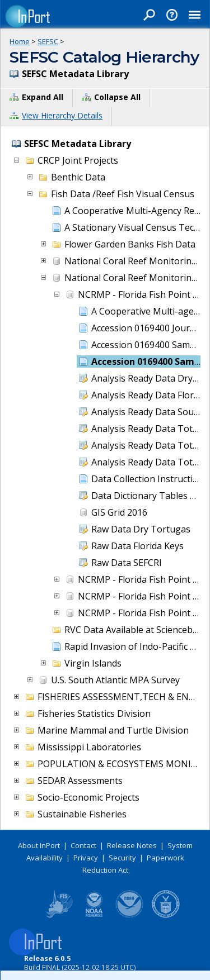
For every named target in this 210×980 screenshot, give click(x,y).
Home (20, 41)
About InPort (39, 845)
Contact (83, 845)
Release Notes (132, 845)
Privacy (86, 858)
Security (122, 858)
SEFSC (48, 41)
